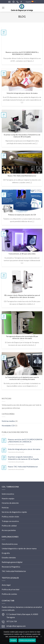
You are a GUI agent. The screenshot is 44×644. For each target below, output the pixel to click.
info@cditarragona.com (16, 626)
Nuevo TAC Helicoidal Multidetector (23, 467)
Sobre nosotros (8, 494)
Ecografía (6, 553)
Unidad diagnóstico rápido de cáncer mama (19, 548)
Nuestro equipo (8, 498)
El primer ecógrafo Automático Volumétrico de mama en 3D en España (23, 458)
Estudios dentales (9, 557)
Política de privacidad (11, 589)
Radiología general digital (12, 562)
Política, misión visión (10, 517)
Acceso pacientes (9, 530)
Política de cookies (9, 594)
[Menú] (3, 8)
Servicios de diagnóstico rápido (14, 512)
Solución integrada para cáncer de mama (24, 449)
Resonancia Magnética (11, 567)
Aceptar (13, 640)
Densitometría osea (10, 544)
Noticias (5, 507)
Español (31, 2)
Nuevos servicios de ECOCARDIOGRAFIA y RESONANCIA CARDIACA (25, 440)
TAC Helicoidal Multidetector (14, 571)
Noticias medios (8, 421)
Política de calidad (9, 526)
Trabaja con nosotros (10, 521)
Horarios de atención (10, 503)
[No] (41, 637)
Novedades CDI (8, 425)
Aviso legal (6, 585)
